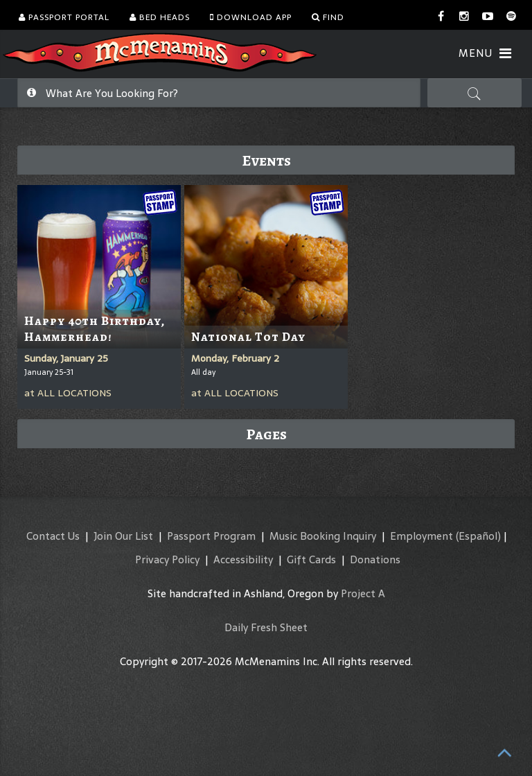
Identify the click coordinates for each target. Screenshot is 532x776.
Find (328, 17)
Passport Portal (64, 17)
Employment (422, 536)
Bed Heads (160, 17)
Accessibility (243, 559)
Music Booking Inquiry (323, 536)
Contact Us (53, 536)
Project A (363, 593)
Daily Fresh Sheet (266, 627)
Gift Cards (311, 559)
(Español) (478, 536)
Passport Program (211, 536)
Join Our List (123, 536)
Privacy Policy (167, 559)
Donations (375, 559)
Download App (251, 17)
